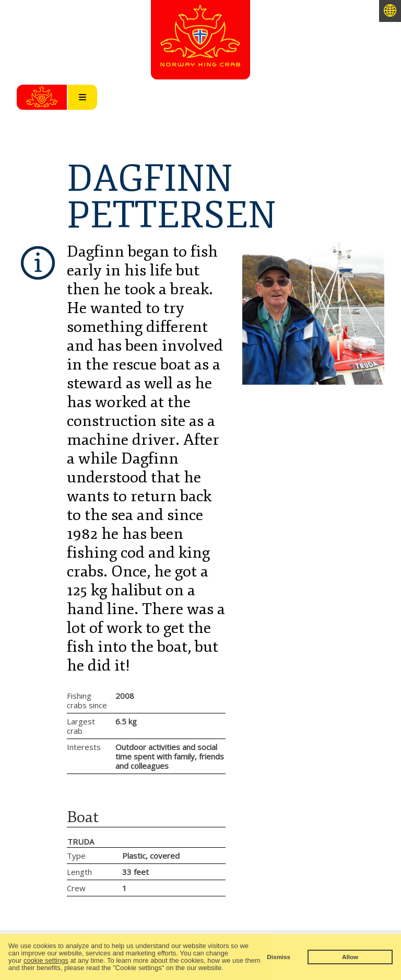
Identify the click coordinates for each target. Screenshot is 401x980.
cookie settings (46, 960)
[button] (226, 969)
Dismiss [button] (279, 957)
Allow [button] (350, 957)
